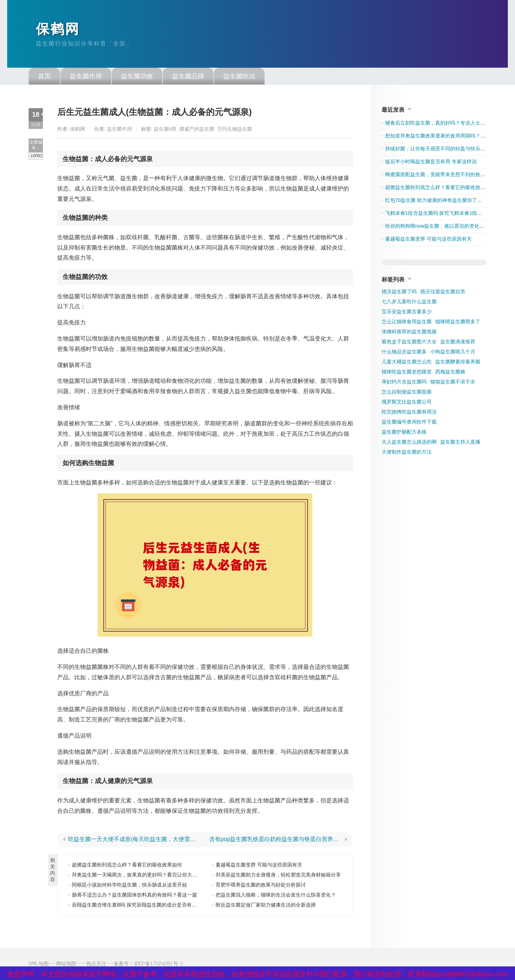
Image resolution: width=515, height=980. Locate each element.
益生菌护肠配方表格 (404, 433)
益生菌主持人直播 (460, 443)
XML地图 (39, 965)
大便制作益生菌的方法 (407, 453)
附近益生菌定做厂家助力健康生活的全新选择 (266, 906)
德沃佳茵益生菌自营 (443, 293)
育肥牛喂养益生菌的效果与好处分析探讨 (261, 886)
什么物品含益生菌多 (404, 353)
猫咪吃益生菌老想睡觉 (407, 373)
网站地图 (66, 965)
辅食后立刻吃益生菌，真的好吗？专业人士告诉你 (440, 124)
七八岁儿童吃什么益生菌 (409, 303)
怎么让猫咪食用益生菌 (407, 323)
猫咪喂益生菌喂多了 (458, 323)
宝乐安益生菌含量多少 (407, 313)
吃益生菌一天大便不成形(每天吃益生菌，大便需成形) (134, 841)
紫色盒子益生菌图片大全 (409, 343)
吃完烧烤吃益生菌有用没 (409, 413)
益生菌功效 (137, 78)
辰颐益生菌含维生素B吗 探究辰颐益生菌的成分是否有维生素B (141, 906)
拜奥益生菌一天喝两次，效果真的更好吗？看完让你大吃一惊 (139, 876)
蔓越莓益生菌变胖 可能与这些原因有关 (259, 866)
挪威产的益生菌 (197, 130)
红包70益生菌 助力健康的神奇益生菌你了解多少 (439, 202)
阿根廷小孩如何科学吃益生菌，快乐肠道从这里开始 (129, 886)
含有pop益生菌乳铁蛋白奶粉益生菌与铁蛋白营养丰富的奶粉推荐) (276, 841)
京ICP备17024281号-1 (159, 965)
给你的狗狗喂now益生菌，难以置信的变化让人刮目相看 (447, 227)
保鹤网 (59, 30)
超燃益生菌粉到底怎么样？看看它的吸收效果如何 (127, 866)
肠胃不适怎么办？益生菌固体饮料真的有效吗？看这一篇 (134, 896)
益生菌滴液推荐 (458, 343)
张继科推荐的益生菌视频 (409, 333)
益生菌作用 (86, 78)
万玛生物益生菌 (235, 130)
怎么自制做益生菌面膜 (407, 393)
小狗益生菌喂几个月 (453, 353)
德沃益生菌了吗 (399, 293)
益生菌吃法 (239, 78)
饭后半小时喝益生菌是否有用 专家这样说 (431, 163)
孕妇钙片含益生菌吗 (404, 383)
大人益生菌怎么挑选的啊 (409, 443)
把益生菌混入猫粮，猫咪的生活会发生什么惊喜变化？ (276, 896)
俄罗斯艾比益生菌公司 (407, 403)
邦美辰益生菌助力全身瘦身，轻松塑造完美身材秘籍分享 (278, 876)
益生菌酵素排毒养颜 (458, 363)
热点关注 (96, 965)
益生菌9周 (165, 130)
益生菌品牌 (188, 78)
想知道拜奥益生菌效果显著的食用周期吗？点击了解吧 (445, 137)
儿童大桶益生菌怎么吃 (407, 363)
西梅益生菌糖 (450, 373)
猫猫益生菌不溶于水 (453, 383)
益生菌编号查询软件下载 (409, 423)
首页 (44, 78)
